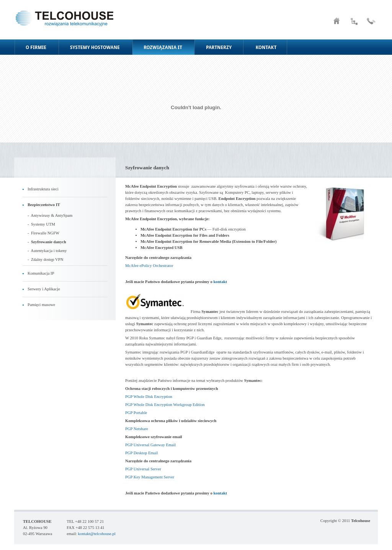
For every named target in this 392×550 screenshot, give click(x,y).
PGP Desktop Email (141, 453)
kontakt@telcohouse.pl (96, 534)
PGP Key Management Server (150, 477)
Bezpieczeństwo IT (44, 205)
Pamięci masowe (41, 305)
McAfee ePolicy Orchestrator (149, 266)
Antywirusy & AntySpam (51, 215)
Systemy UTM (43, 224)
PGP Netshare (137, 429)
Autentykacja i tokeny (49, 251)
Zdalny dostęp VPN (47, 259)
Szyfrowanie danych (49, 242)
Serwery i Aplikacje (44, 289)
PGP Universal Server (143, 469)
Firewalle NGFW (45, 233)
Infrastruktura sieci (43, 189)
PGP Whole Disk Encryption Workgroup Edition (165, 405)
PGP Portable (136, 413)
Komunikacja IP (41, 273)
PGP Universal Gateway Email (150, 445)
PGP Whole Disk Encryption (149, 397)
